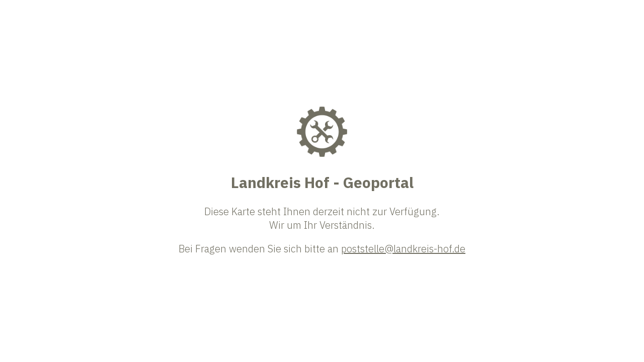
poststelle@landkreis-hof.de (403, 249)
